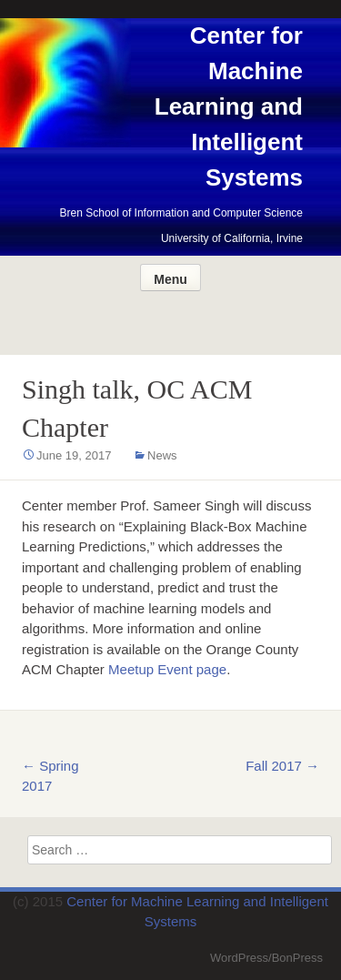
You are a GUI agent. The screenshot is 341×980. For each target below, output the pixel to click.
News (162, 455)
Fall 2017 (282, 766)
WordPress (239, 958)
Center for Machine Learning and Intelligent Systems (229, 106)
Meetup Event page (167, 669)
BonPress (297, 958)
